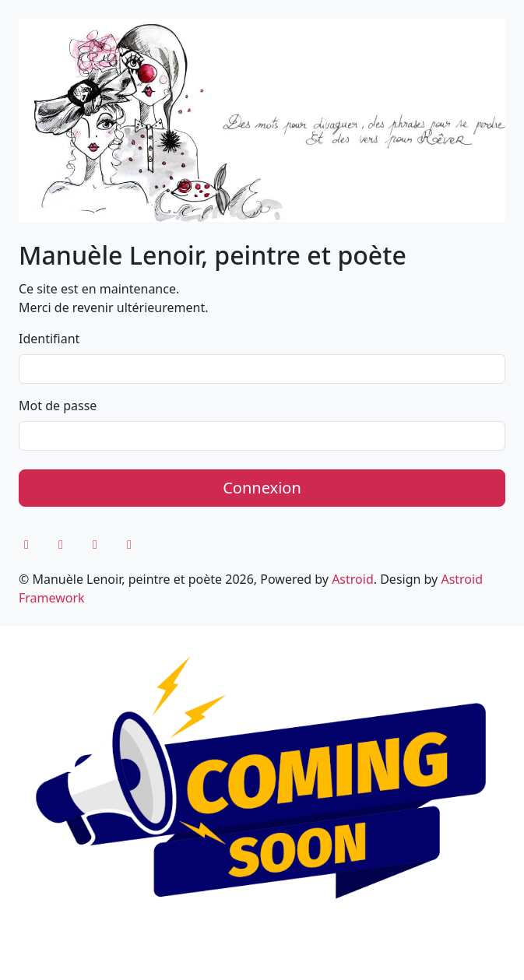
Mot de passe (58, 406)
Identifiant (49, 339)
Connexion (262, 488)
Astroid (353, 579)
